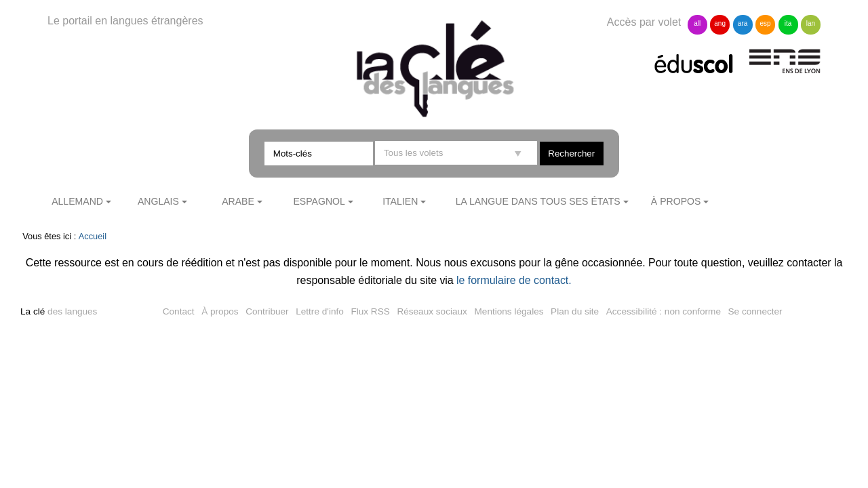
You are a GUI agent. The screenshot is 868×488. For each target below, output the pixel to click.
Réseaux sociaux (432, 311)
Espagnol (319, 201)
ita (788, 23)
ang (720, 23)
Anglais (158, 201)
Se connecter (755, 311)
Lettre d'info (320, 311)
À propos (676, 201)
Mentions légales (509, 311)
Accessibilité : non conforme (664, 311)
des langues (59, 311)
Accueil (93, 236)
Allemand (77, 201)
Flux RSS (370, 311)
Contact (179, 311)
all (697, 23)
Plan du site (575, 311)
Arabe (238, 201)
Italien (400, 201)
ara (743, 23)
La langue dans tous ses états (538, 201)
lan (811, 23)
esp (765, 23)
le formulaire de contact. (514, 280)
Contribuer (267, 311)
